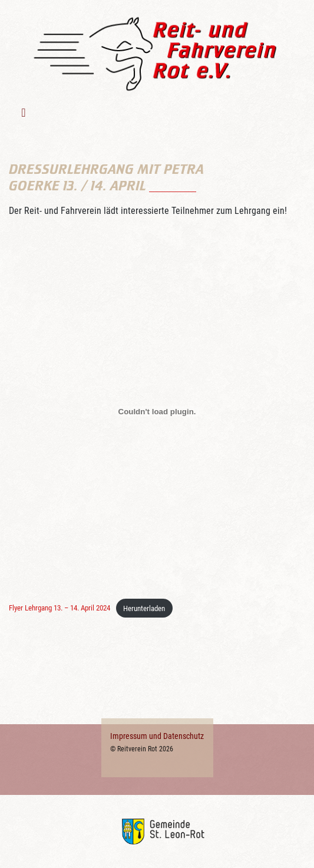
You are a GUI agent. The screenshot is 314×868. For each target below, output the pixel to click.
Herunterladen (144, 608)
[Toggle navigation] (25, 113)
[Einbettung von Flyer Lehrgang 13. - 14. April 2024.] (157, 411)
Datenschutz (184, 736)
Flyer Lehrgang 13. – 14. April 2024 (60, 608)
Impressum (129, 736)
